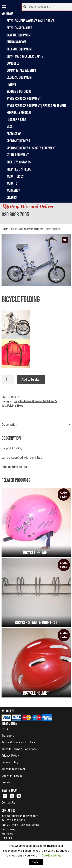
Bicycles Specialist (19, 28)
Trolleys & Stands (19, 162)
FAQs (5, 729)
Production (14, 134)
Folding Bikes (15, 406)
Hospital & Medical (19, 113)
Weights (12, 183)
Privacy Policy (10, 756)
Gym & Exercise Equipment (24, 99)
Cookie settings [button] (51, 856)
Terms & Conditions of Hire (18, 742)
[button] (65, 240)
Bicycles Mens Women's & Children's (31, 21)
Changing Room (16, 42)
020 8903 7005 (15, 214)
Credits (12, 197)
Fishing (11, 84)
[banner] (36, 213)
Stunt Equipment (18, 155)
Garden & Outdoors (19, 91)
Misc (10, 127)
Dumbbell (13, 63)
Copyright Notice (12, 776)
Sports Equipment (18, 141)
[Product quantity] (8, 380)
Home (10, 14)
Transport (8, 736)
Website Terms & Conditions (19, 749)
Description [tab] (9, 425)
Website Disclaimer (13, 769)
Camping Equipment (19, 35)
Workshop (13, 190)
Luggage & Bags (16, 120)
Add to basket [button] (64, 495)
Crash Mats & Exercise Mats (25, 56)
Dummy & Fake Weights (21, 70)
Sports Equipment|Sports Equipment (31, 148)
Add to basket (31, 380)
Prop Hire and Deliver (32, 206)
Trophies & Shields (19, 169)
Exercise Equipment (20, 77)
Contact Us (8, 803)
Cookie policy (10, 762)
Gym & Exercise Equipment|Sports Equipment (36, 106)
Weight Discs (15, 176)
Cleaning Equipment (20, 49)
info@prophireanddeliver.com (20, 816)
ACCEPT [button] (36, 862)
